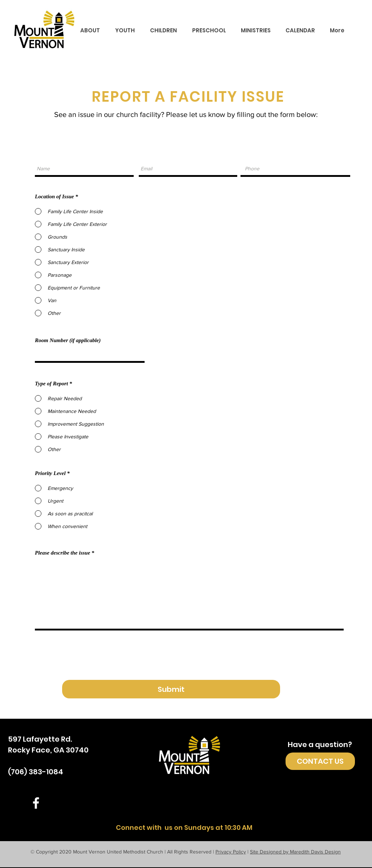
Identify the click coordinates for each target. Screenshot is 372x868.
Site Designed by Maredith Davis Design (295, 852)
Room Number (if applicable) (68, 340)
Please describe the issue (62, 553)
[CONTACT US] (320, 761)
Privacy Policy (231, 852)
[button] (90, 31)
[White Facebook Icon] (36, 803)
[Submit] (171, 689)
